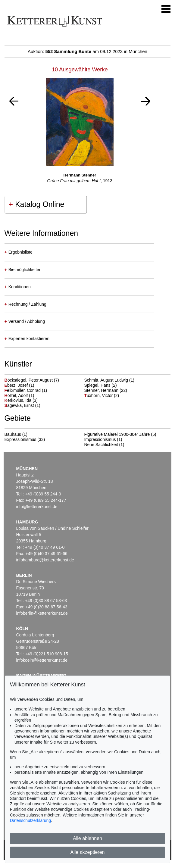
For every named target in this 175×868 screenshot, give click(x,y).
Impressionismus (100, 439)
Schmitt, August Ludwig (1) (109, 380)
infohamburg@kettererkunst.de (45, 560)
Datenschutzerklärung (30, 820)
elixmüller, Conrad (23, 390)
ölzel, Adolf (17, 395)
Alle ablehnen (88, 838)
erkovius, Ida (19, 400)
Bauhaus (13, 434)
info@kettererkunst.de (37, 507)
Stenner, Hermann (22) (105, 390)
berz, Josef (17, 385)
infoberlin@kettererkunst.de (42, 613)
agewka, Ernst (20, 405)
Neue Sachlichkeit (101, 445)
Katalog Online (37, 204)
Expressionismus (20, 439)
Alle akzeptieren (88, 852)
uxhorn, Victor (99, 395)
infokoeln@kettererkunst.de (42, 660)
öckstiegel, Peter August (29, 380)
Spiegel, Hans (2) (100, 385)
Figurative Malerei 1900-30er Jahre (117, 434)
